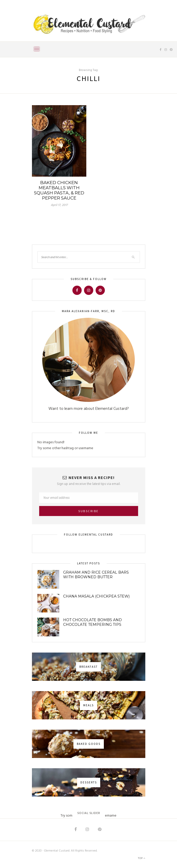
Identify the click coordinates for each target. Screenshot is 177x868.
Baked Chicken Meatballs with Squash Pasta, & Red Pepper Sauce (59, 190)
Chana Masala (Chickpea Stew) (96, 596)
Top (142, 858)
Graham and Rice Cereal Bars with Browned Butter (96, 575)
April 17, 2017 (59, 205)
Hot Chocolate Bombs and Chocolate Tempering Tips (92, 622)
